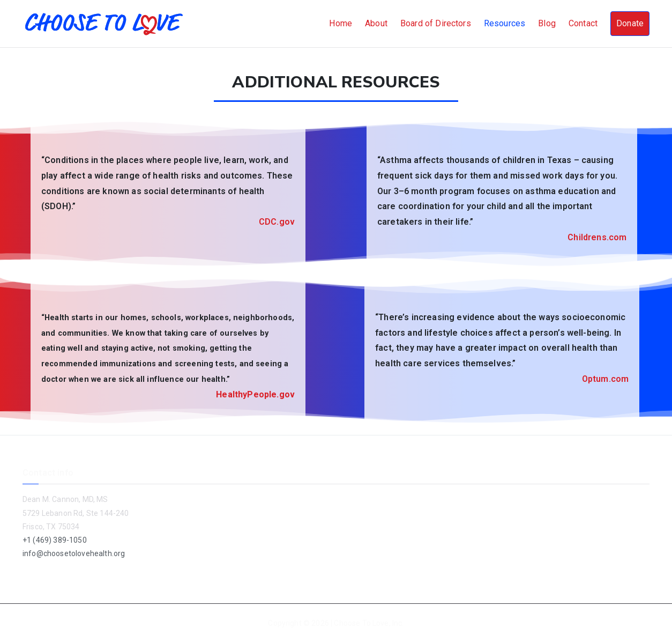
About (376, 23)
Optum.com (605, 379)
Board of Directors (436, 23)
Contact (583, 23)
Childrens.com (597, 237)
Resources (505, 23)
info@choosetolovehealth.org (74, 553)
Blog (547, 23)
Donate (630, 23)
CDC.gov (277, 222)
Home (341, 23)
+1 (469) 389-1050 (55, 540)
